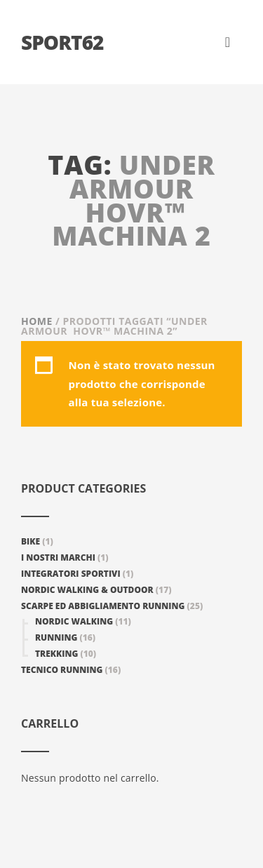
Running (56, 637)
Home (37, 321)
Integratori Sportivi (71, 574)
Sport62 (62, 42)
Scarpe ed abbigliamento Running (103, 606)
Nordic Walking (74, 621)
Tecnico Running (62, 670)
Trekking (56, 654)
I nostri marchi (58, 557)
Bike (31, 541)
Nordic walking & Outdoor (87, 590)
